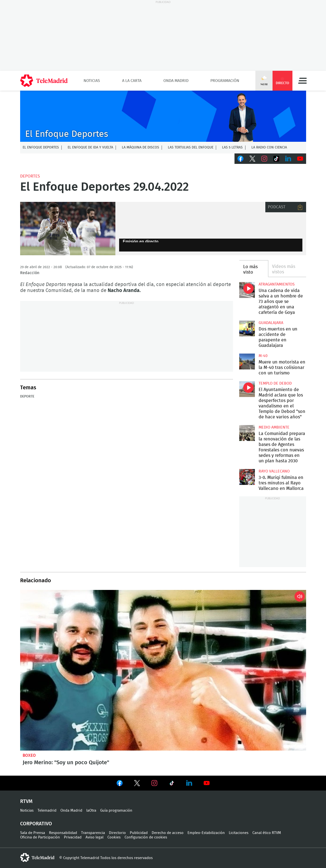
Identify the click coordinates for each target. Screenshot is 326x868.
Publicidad (139, 833)
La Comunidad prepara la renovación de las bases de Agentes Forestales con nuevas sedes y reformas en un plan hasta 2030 (247, 433)
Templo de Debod (275, 383)
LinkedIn (288, 159)
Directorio (117, 833)
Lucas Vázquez (68, 229)
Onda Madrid (176, 81)
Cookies (114, 837)
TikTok (276, 159)
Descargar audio (300, 207)
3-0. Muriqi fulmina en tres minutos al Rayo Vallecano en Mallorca (247, 477)
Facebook (240, 159)
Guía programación (116, 811)
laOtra (91, 811)
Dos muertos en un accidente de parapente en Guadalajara (247, 328)
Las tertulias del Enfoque (191, 147)
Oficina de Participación (40, 837)
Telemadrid (47, 811)
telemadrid (37, 858)
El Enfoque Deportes (41, 147)
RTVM (26, 801)
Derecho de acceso (168, 833)
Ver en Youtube (207, 783)
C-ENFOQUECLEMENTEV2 (163, 116)
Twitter (252, 159)
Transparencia (93, 833)
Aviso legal (94, 837)
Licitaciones (239, 833)
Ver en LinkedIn (189, 783)
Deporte (27, 397)
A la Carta (132, 81)
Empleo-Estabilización (206, 833)
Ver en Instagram (154, 783)
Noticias (92, 81)
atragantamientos (277, 284)
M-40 (263, 356)
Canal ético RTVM (267, 833)
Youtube (300, 159)
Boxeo (29, 755)
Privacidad (73, 837)
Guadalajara (271, 323)
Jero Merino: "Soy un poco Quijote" (163, 670)
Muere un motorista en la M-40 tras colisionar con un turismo (247, 361)
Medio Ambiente (274, 427)
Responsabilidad (63, 833)
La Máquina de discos (140, 147)
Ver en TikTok (172, 784)
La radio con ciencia (269, 147)
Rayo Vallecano (274, 471)
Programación (225, 81)
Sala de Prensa (33, 833)
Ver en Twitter (137, 784)
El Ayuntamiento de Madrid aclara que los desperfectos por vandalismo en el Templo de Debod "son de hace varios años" (247, 389)
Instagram (264, 159)
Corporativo (36, 824)
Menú (302, 81)
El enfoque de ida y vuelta (90, 147)
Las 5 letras (232, 147)
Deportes (30, 176)
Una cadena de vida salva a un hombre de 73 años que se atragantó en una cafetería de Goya (247, 290)
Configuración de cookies (146, 837)
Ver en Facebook (120, 784)
